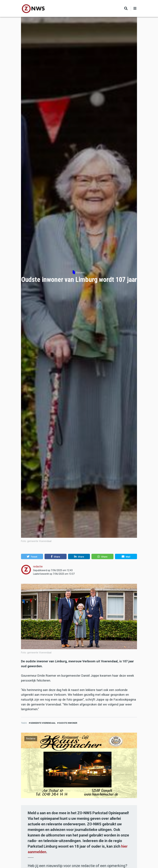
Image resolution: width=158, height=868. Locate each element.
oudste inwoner (68, 723)
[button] (32, 556)
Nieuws (80, 273)
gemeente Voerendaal (43, 723)
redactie (38, 567)
